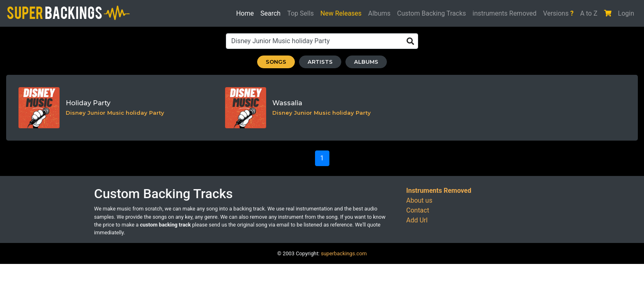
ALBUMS (366, 62)
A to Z (589, 13)
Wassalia (287, 103)
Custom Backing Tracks (432, 13)
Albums (379, 13)
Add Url (417, 220)
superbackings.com (344, 253)
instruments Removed (505, 13)
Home (245, 13)
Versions (558, 13)
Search (272, 13)
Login (626, 13)
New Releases (341, 13)
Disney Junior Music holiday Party (115, 113)
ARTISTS (320, 62)
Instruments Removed (439, 191)
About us (419, 200)
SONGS (276, 62)
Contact (418, 210)
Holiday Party (88, 103)
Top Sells (300, 13)
